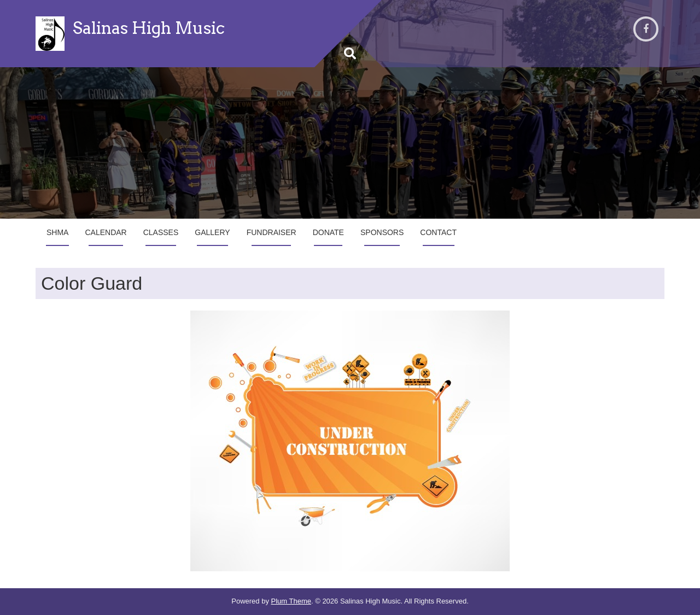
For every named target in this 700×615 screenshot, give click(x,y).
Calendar (106, 232)
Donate (328, 232)
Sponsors (382, 232)
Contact (438, 232)
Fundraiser (272, 232)
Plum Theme (291, 601)
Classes (161, 232)
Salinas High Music (149, 28)
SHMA (57, 232)
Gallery (212, 232)
